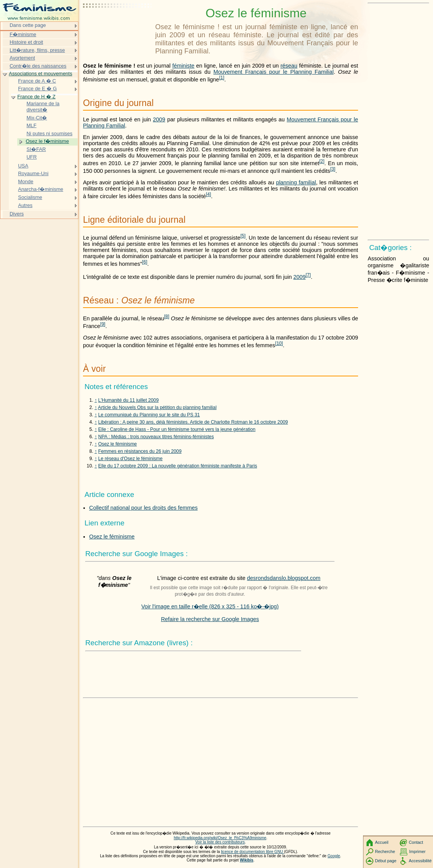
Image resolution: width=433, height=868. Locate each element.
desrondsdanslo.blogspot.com (284, 578)
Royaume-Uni (33, 173)
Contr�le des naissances (38, 66)
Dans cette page (28, 25)
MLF (32, 125)
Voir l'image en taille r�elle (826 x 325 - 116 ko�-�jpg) (210, 606)
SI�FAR (36, 149)
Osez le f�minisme (47, 141)
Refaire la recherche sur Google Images (210, 619)
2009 (159, 119)
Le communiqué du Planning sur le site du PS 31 (149, 415)
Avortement (22, 58)
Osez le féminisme (118, 444)
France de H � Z (36, 97)
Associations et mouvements (41, 74)
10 (279, 343)
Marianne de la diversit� (43, 107)
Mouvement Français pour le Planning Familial (273, 72)
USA (23, 166)
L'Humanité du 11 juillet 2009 (129, 400)
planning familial (296, 182)
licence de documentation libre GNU (252, 852)
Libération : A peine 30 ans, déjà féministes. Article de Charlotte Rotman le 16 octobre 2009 (193, 422)
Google (334, 856)
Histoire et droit (26, 42)
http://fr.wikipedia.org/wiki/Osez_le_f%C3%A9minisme (220, 838)
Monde (26, 181)
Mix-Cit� (37, 118)
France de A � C (37, 81)
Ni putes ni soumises (50, 133)
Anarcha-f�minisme (41, 189)
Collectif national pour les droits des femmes (143, 508)
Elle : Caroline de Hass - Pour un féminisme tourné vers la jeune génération (177, 429)
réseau (289, 66)
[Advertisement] (118, 25)
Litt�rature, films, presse (37, 50)
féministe (183, 66)
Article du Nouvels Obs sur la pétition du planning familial (157, 407)
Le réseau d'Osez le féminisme (131, 459)
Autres (25, 205)
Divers (17, 214)
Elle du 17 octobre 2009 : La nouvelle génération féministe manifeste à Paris (178, 466)
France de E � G (37, 89)
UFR (32, 157)
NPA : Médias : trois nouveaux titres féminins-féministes (156, 437)
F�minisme (23, 34)
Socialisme (30, 197)
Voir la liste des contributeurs (220, 842)
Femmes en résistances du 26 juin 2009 (140, 451)
